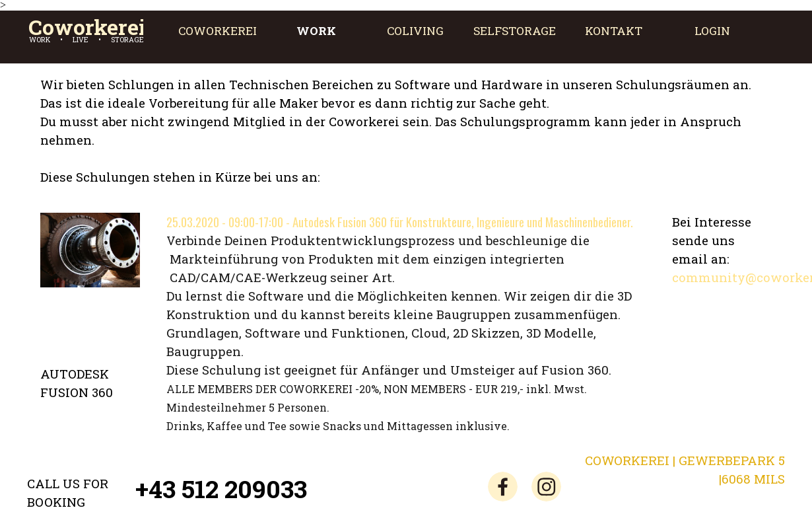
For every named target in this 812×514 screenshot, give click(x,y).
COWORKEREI (218, 31)
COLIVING (415, 31)
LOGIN (712, 31)
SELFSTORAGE (515, 31)
